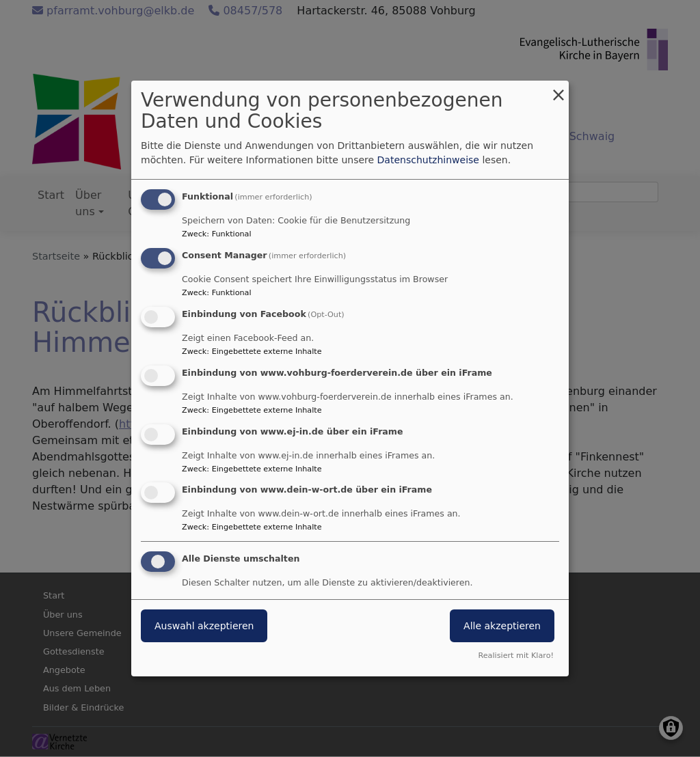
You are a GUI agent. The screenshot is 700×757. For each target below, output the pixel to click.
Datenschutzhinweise (428, 160)
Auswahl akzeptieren (204, 626)
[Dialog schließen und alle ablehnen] (558, 89)
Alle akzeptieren (502, 626)
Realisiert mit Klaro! (516, 656)
